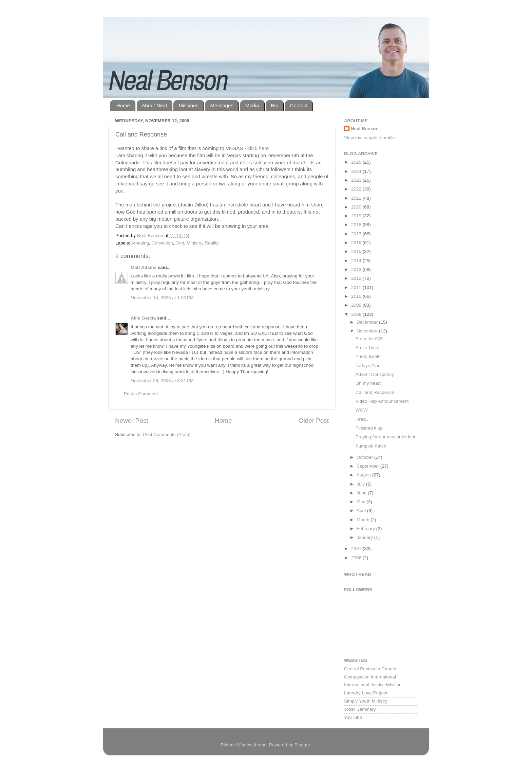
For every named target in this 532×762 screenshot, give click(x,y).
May (362, 502)
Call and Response (375, 392)
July (361, 484)
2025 (357, 162)
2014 (357, 261)
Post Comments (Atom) (167, 434)
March (364, 520)
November (368, 331)
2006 (357, 558)
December (368, 322)
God (180, 243)
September (368, 466)
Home (123, 105)
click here (258, 148)
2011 (357, 287)
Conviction (162, 243)
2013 (357, 269)
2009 (357, 305)
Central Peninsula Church (370, 669)
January (365, 537)
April (362, 511)
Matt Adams (144, 267)
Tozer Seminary (360, 709)
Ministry (194, 243)
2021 (357, 198)
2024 (357, 171)
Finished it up (369, 428)
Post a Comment (141, 394)
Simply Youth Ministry (366, 701)
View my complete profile (369, 138)
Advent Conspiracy (375, 374)
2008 (357, 314)
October (365, 457)
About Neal (154, 105)
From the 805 (369, 339)
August (364, 475)
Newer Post (132, 421)
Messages (222, 105)
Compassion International (370, 677)
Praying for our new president (385, 437)
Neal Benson (365, 129)
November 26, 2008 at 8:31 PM (162, 380)
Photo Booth (368, 356)
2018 (357, 225)
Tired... (363, 419)
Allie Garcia (143, 318)
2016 (357, 243)
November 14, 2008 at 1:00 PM (162, 298)
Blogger (302, 745)
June (362, 493)
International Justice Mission (373, 685)
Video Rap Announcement (382, 401)
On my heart (368, 383)
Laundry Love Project (366, 693)
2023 (357, 180)
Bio (274, 105)
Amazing (140, 243)
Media (252, 105)
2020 (357, 207)
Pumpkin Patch (371, 446)
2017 (357, 234)
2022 (357, 189)
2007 (357, 549)
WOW (362, 410)
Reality (212, 243)
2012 (357, 278)
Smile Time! (368, 348)
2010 (357, 296)
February (366, 529)
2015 (357, 251)
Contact (299, 105)
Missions (188, 105)
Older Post (314, 421)
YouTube (353, 717)
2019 (357, 216)
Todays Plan (368, 366)
